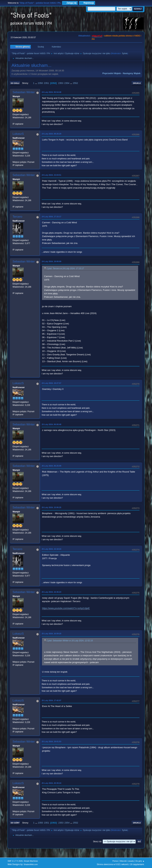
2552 (75, 83)
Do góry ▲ (140, 861)
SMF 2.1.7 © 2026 (15, 861)
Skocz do (97, 842)
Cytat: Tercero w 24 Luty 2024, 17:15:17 (65, 268)
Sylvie (125, 53)
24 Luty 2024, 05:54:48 (51, 92)
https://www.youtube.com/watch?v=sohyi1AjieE (66, 608)
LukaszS (18, 134)
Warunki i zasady (127, 861)
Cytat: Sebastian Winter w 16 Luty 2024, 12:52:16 (70, 641)
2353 (61, 83)
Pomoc (115, 861)
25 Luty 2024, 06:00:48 (51, 424)
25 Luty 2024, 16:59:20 (51, 634)
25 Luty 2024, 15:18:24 (51, 549)
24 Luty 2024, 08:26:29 (51, 134)
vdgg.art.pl (97, 36)
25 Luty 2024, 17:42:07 (51, 700)
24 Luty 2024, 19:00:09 (51, 261)
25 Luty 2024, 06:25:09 (51, 466)
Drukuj (137, 83)
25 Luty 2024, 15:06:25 (51, 507)
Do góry (15, 823)
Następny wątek (132, 73)
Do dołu (15, 83)
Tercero (17, 217)
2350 (40, 83)
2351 (46, 83)
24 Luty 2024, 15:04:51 (51, 175)
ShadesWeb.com (31, 864)
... (36, 83)
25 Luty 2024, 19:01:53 (51, 741)
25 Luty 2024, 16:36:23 (51, 592)
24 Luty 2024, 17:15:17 (51, 217)
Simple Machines (31, 861)
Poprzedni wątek (111, 73)
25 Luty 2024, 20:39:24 (51, 783)
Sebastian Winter (24, 92)
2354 (67, 83)
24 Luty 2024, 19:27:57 (51, 383)
